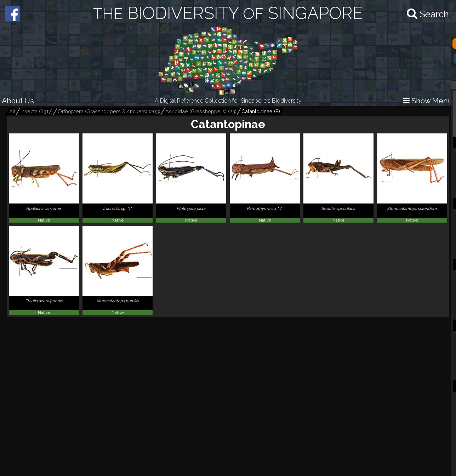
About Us (18, 101)
